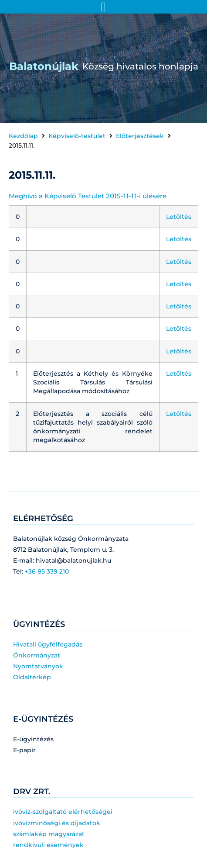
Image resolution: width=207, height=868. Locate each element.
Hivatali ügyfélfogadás (48, 644)
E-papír (24, 750)
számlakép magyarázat (49, 834)
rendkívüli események (48, 845)
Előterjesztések (140, 136)
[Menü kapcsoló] (103, 7)
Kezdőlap (23, 136)
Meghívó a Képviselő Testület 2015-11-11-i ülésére (88, 196)
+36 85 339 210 (47, 571)
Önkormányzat (37, 655)
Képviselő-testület (77, 136)
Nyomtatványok (38, 666)
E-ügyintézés (33, 739)
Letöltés (179, 217)
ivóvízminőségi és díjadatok (57, 823)
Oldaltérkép (32, 677)
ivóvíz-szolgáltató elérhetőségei (63, 812)
